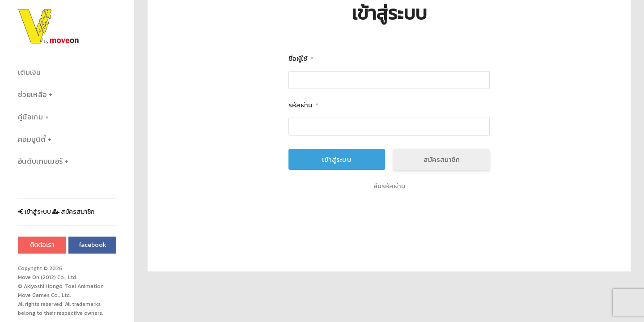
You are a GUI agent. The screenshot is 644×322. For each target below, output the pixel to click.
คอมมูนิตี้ (32, 139)
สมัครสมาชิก (73, 212)
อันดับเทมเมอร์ (40, 161)
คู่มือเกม (30, 117)
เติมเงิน (29, 72)
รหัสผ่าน (303, 105)
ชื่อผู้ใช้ (301, 59)
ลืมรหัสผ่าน (389, 186)
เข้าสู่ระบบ (34, 212)
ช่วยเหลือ (32, 95)
